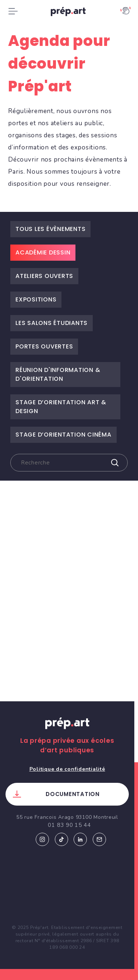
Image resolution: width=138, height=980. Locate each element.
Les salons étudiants (52, 323)
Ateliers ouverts (44, 276)
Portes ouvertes (44, 346)
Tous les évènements (50, 229)
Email (99, 839)
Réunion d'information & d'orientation (58, 374)
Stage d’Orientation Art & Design (61, 407)
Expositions (36, 299)
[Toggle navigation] (13, 11)
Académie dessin (43, 252)
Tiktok (61, 839)
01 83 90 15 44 (69, 825)
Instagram (42, 839)
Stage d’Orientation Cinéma (63, 435)
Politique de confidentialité (67, 769)
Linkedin (80, 839)
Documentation (73, 794)
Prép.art (67, 730)
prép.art (69, 13)
